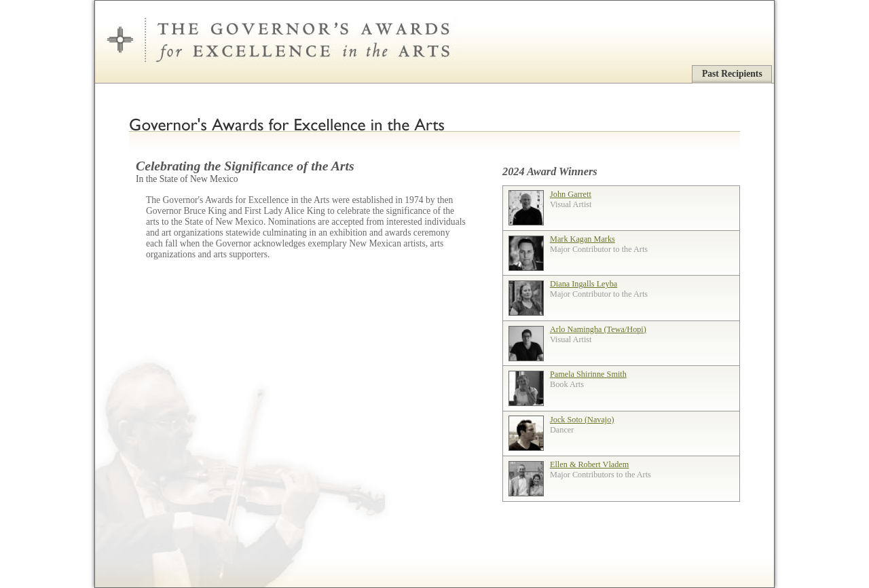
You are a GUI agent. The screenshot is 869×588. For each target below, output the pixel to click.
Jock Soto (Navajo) (582, 420)
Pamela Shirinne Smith (588, 374)
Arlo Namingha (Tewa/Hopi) (598, 329)
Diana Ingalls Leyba (584, 284)
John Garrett (571, 194)
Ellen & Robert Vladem (589, 464)
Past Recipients (732, 74)
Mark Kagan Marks (583, 239)
